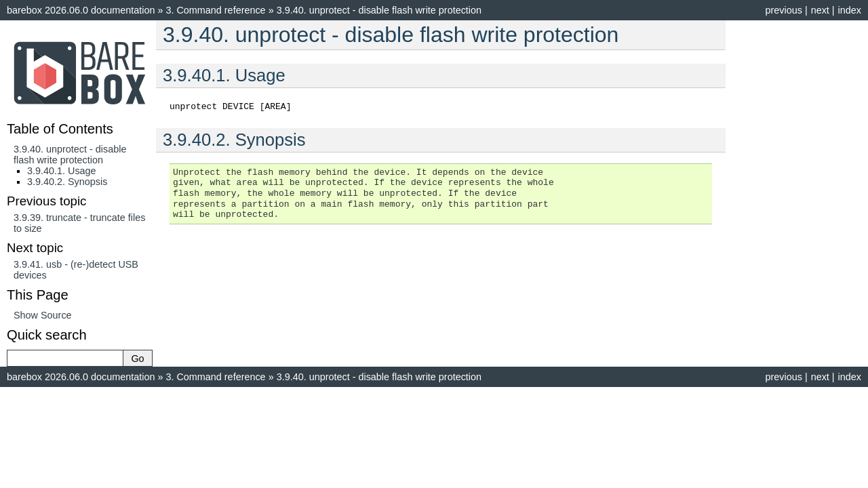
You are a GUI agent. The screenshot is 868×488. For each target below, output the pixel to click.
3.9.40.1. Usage (62, 171)
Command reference (215, 10)
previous (783, 10)
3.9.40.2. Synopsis (67, 182)
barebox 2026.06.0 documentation (81, 10)
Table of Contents (60, 129)
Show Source (43, 315)
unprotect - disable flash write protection (379, 10)
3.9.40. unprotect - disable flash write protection (70, 155)
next (820, 10)
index (850, 10)
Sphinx (533, 398)
